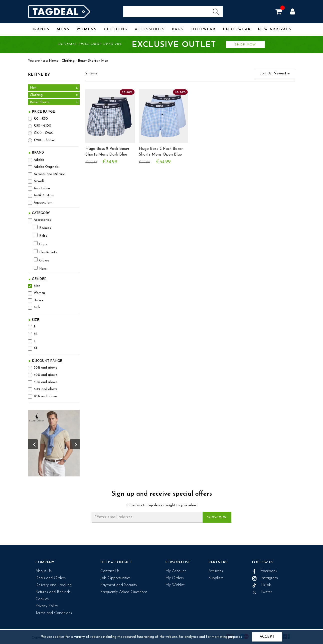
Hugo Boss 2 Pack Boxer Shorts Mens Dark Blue (107, 152)
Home (54, 61)
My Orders (174, 578)
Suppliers (216, 578)
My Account (175, 571)
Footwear (203, 29)
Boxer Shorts (88, 61)
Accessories (150, 29)
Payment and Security (119, 585)
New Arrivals (275, 29)
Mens (63, 29)
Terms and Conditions (54, 613)
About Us (44, 571)
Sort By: (275, 74)
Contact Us (110, 571)
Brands (40, 29)
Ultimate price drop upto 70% (161, 45)
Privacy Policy (47, 606)
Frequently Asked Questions (124, 592)
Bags (178, 29)
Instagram (265, 578)
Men (105, 61)
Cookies (42, 599)
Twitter (262, 592)
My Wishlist (175, 585)
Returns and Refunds (53, 592)
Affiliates (216, 571)
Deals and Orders (51, 578)
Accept (267, 637)
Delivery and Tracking (54, 585)
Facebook (265, 571)
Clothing (116, 29)
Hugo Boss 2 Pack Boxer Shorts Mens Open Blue (161, 152)
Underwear (237, 29)
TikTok (261, 585)
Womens (87, 29)
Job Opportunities (115, 578)
